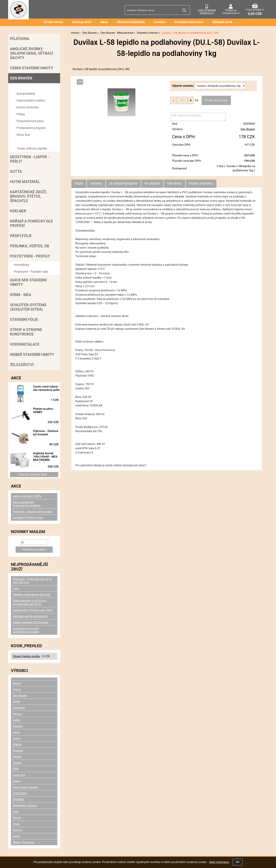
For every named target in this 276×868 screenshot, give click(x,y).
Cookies (160, 22)
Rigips (17, 781)
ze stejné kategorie (123, 183)
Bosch (17, 683)
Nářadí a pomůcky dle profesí (31, 223)
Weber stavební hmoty (32, 355)
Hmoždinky (22, 265)
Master (17, 757)
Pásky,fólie (21, 236)
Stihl (16, 812)
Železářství (22, 365)
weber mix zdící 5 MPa (27, 496)
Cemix (17, 689)
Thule (16, 824)
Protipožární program (31, 128)
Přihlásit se (231, 10)
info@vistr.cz (207, 13)
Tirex (16, 588)
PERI (16, 769)
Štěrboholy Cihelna (25, 806)
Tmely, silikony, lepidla (32, 148)
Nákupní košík (223, 22)
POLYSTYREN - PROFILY (30, 256)
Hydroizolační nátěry (31, 100)
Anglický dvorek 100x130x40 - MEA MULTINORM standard (48, 457)
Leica (16, 732)
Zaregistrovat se (231, 13)
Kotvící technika (28, 107)
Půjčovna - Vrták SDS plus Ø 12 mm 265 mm (32, 581)
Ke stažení (152, 183)
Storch (17, 818)
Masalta (18, 751)
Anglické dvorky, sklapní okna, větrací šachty (32, 53)
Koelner (18, 211)
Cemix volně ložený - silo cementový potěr (46, 390)
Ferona (17, 714)
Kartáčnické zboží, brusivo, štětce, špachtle (28, 196)
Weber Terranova (23, 842)
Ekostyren (19, 708)
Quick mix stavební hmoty (28, 282)
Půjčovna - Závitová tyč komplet (43, 434)
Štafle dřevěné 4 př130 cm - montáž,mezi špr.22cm (30, 602)
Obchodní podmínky (131, 22)
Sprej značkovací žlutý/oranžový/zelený (27, 504)
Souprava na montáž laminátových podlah (26, 630)
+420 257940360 (207, 10)
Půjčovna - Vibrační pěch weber (33, 512)
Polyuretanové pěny (30, 121)
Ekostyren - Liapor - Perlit (30, 159)
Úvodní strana (53, 22)
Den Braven (248, 129)
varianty (96, 183)
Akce (104, 22)
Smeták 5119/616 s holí (28, 518)
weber (17, 836)
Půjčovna (20, 39)
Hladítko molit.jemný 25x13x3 (32, 595)
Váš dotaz (175, 183)
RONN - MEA (21, 295)
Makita (17, 744)
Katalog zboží (82, 22)
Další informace (219, 862)
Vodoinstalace (25, 344)
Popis (79, 183)
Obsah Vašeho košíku (26, 656)
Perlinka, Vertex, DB (30, 246)
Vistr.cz (17, 830)
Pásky (21, 114)
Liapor (17, 738)
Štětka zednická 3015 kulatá (31, 622)
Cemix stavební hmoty (32, 68)
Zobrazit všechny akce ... (34, 475)
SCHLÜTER (20, 793)
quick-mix (19, 775)
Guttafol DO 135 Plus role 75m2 (33, 610)
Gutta (16, 172)
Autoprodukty (26, 94)
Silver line (23, 135)
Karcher (18, 726)
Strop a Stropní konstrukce (26, 332)
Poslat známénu (201, 183)
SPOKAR (18, 799)
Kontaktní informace (189, 22)
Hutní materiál (25, 182)
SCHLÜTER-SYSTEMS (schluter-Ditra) (28, 307)
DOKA (17, 702)
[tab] (79, 184)
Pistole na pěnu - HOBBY (46, 410)
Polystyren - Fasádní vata (31, 272)
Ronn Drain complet (25, 787)
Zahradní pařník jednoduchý (30, 616)
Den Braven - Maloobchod (32, 87)
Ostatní (17, 763)
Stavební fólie (24, 320)
